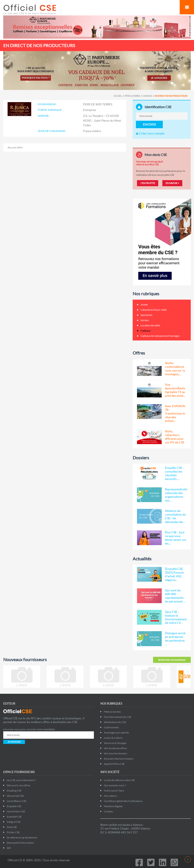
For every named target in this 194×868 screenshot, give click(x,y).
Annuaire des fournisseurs (119, 759)
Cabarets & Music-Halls (154, 310)
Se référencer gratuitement (22, 837)
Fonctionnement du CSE (118, 717)
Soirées (145, 320)
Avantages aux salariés (116, 733)
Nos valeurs (110, 796)
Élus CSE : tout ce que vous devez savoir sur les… (176, 538)
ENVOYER (149, 124)
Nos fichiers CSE (16, 811)
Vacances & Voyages (115, 743)
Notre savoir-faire (114, 791)
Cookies (108, 811)
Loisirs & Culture (113, 738)
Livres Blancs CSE (17, 801)
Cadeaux (148, 96)
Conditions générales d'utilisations (123, 801)
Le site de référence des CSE (119, 780)
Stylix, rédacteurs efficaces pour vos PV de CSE (175, 437)
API (9, 848)
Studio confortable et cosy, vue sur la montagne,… (175, 368)
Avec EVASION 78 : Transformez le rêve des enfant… (175, 413)
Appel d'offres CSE (114, 764)
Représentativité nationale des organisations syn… (176, 495)
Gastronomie (111, 727)
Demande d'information (20, 843)
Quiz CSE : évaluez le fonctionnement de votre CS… (176, 617)
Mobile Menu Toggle (187, 7)
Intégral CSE (14, 822)
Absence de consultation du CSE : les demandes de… (175, 516)
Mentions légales (113, 806)
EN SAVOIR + (172, 183)
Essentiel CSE (14, 817)
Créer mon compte (150, 133)
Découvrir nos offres (18, 785)
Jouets (144, 305)
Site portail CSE (15, 796)
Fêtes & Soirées (132, 96)
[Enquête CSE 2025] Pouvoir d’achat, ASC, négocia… (175, 574)
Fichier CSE (13, 832)
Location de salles (150, 325)
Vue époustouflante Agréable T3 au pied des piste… (175, 390)
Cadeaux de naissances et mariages (160, 336)
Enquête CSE (14, 806)
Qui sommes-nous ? (115, 785)
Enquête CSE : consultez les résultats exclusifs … (174, 473)
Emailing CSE (14, 791)
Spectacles (146, 315)
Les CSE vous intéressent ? (21, 780)
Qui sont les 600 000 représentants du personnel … (175, 596)
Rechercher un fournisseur (172, 660)
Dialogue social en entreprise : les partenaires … (175, 639)
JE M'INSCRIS (14, 742)
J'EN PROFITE (148, 183)
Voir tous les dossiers (116, 753)
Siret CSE (12, 827)
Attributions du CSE (115, 722)
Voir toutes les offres (115, 748)
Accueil (118, 96)
